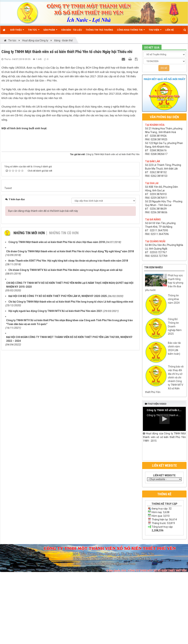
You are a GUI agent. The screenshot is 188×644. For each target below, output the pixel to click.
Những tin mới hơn (29, 495)
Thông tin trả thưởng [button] (99, 30)
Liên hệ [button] (170, 30)
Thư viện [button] (155, 31)
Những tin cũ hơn (64, 495)
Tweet (8, 450)
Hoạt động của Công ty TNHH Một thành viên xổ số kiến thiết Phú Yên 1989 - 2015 (164, 437)
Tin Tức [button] (34, 31)
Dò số (164, 68)
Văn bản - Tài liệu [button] (72, 30)
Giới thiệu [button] (17, 31)
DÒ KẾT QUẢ (152, 48)
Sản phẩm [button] (50, 31)
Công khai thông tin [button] (131, 31)
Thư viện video (156, 404)
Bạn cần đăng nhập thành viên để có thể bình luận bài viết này (43, 473)
